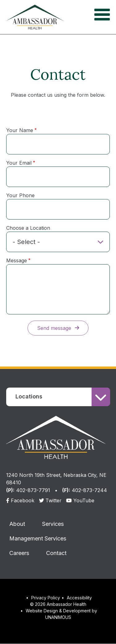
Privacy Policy (46, 598)
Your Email (19, 163)
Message (17, 260)
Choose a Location (28, 228)
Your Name (20, 130)
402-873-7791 (33, 490)
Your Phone (20, 195)
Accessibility (79, 598)
